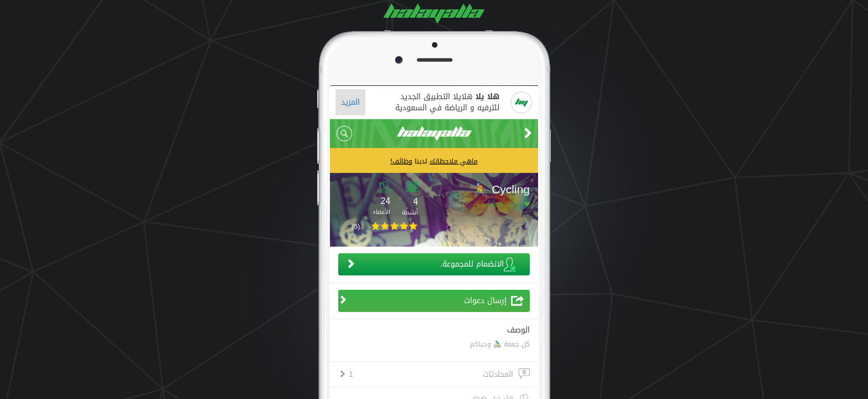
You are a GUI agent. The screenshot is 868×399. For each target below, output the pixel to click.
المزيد (350, 102)
